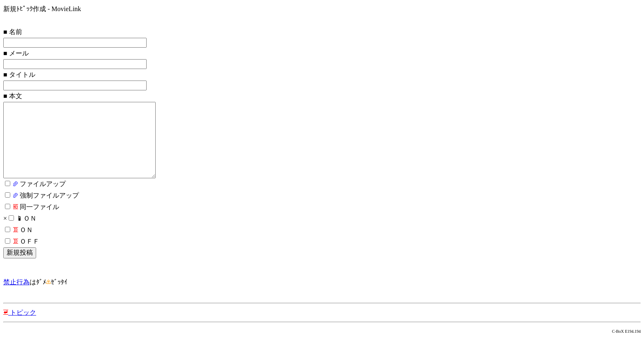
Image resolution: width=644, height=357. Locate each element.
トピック (20, 329)
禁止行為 (16, 298)
